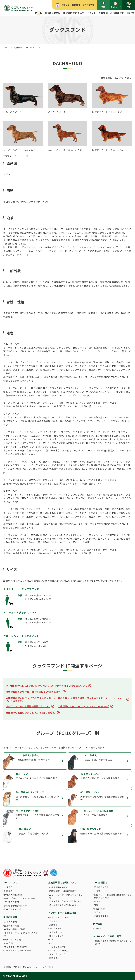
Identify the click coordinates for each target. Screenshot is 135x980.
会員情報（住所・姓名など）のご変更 (21, 934)
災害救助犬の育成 (13, 909)
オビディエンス (56, 936)
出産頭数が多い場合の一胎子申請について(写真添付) (34, 692)
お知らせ (66, 5)
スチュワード (100, 912)
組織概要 (8, 891)
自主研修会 (54, 958)
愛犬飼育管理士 (101, 887)
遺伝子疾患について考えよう (63, 905)
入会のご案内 (10, 922)
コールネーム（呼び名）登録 (18, 950)
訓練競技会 (54, 925)
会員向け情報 (88, 5)
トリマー (98, 891)
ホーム (39, 13)
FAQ (129, 5)
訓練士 (97, 905)
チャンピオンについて (60, 917)
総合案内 (76, 5)
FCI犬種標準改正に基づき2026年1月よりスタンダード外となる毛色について (47, 686)
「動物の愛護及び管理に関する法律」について (113, 943)
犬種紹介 (98, 928)
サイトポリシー (49, 967)
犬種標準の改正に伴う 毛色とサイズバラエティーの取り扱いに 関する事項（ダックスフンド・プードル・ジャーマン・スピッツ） (65, 699)
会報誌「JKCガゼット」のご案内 (20, 898)
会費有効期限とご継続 (15, 929)
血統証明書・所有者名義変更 (63, 891)
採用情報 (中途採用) (13, 967)
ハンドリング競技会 (59, 950)
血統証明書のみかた (59, 887)
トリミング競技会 (58, 947)
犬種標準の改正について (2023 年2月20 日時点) (83, 706)
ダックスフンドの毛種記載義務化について (28, 706)
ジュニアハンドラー (58, 954)
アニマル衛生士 (101, 916)
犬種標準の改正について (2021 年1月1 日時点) (31, 713)
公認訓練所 (99, 909)
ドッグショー (55, 921)
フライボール (55, 932)
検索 (103, 5)
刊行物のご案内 (12, 902)
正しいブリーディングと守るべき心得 (66, 896)
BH (51, 943)
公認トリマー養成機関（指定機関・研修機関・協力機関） (113, 896)
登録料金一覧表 (12, 926)
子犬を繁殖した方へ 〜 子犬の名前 (65, 901)
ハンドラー (99, 901)
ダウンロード (116, 5)
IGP (51, 940)
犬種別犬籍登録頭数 (14, 895)
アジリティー (55, 928)
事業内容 (8, 887)
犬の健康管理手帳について (17, 906)
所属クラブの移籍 (13, 940)
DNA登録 (8, 943)
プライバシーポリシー (32, 967)
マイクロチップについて (16, 947)
